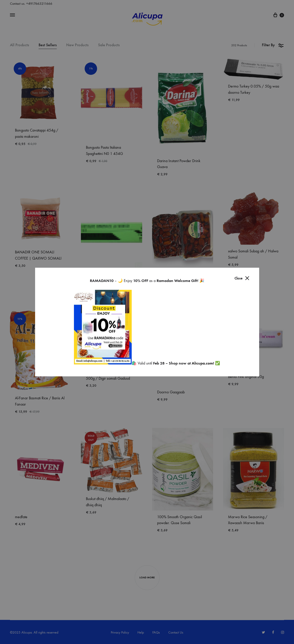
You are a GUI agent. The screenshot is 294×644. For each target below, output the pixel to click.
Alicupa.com (202, 363)
